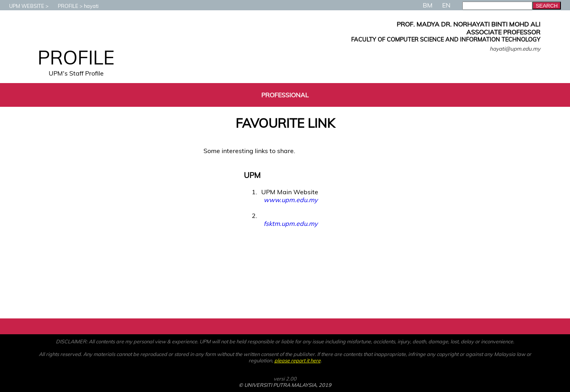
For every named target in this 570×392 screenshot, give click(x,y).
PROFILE (64, 6)
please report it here (297, 360)
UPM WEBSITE (23, 6)
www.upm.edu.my (291, 200)
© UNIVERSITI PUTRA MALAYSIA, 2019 (285, 385)
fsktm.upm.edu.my (291, 223)
